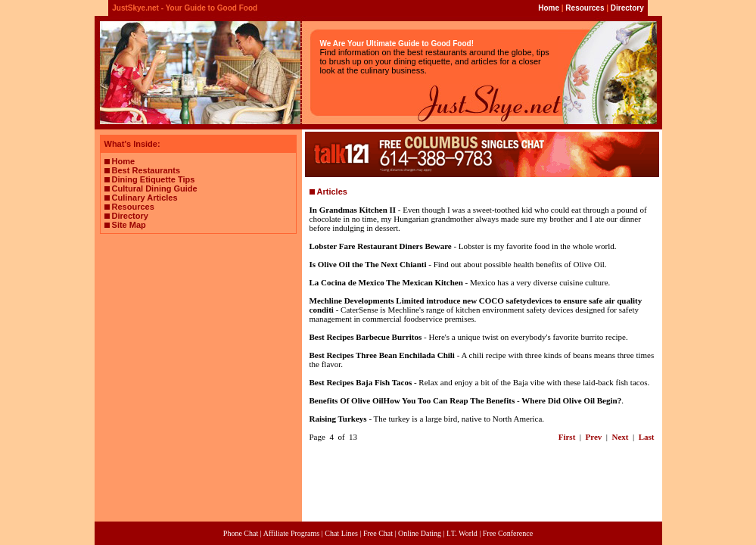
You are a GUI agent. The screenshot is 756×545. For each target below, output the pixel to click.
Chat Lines (341, 533)
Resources (585, 8)
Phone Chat (241, 533)
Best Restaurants (146, 170)
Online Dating (420, 533)
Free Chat (378, 533)
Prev (594, 437)
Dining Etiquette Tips (154, 179)
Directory (627, 8)
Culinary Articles (145, 198)
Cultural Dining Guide (155, 188)
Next (621, 437)
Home (549, 8)
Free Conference (508, 533)
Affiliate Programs (292, 533)
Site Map (129, 225)
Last (647, 437)
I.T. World (462, 533)
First (567, 437)
